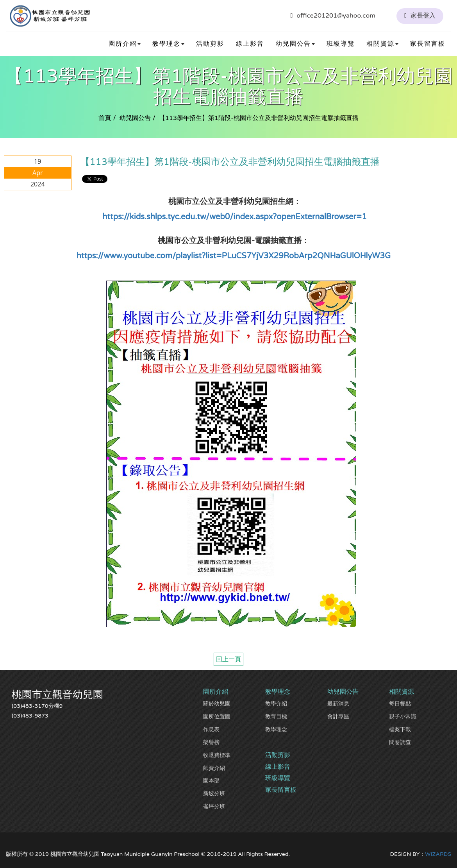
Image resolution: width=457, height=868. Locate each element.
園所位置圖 (217, 717)
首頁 (105, 118)
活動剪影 (210, 44)
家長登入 (423, 16)
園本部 (211, 781)
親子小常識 (403, 717)
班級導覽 (341, 44)
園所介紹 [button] (125, 44)
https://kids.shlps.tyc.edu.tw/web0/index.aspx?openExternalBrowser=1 (234, 217)
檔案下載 (400, 729)
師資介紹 (214, 768)
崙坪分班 (214, 806)
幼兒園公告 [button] (295, 44)
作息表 (211, 729)
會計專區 (338, 717)
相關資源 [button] (382, 44)
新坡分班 (214, 794)
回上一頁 (228, 659)
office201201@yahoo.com (336, 16)
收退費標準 (217, 755)
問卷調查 (400, 742)
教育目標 (276, 717)
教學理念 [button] (168, 44)
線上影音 (250, 44)
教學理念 (276, 729)
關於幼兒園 (217, 704)
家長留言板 (428, 44)
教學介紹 (276, 704)
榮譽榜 (211, 742)
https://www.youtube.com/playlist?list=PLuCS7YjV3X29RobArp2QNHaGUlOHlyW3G (234, 256)
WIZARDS (438, 854)
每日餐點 (400, 704)
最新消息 (338, 704)
